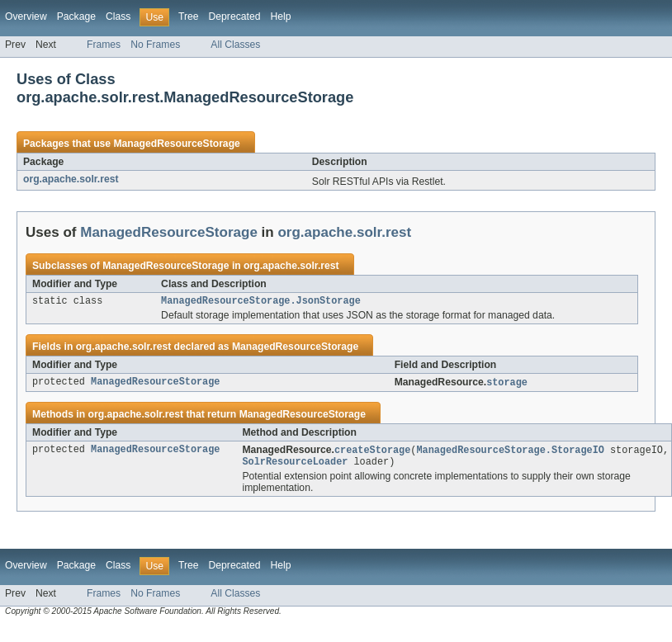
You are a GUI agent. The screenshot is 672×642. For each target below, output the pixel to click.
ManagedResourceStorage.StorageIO (510, 453)
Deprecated (235, 17)
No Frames (155, 45)
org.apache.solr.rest (71, 179)
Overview (26, 17)
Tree (189, 17)
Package (76, 17)
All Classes (235, 45)
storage (507, 385)
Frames (104, 45)
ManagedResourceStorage (176, 144)
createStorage (372, 453)
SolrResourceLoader (295, 466)
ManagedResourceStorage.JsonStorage (261, 302)
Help (280, 17)
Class (118, 17)
